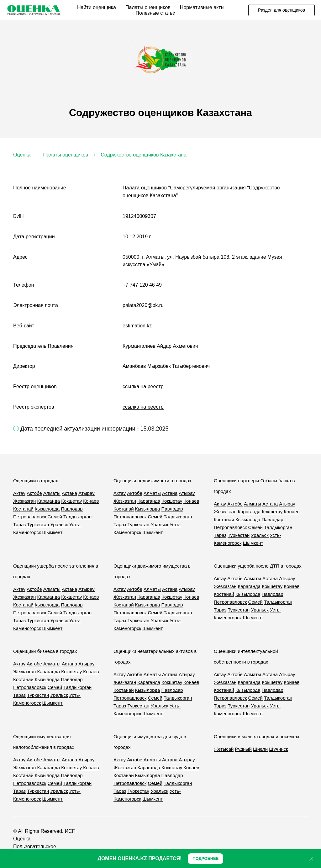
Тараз (19, 524)
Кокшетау (71, 501)
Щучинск (278, 749)
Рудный (243, 749)
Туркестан (38, 524)
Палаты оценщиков (148, 7)
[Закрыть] (311, 859)
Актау (19, 493)
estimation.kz (137, 326)
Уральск (59, 524)
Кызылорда (47, 509)
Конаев (91, 501)
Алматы (52, 493)
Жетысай (224, 749)
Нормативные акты (202, 7)
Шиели (260, 749)
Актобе (34, 493)
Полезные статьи (155, 13)
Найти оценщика (97, 7)
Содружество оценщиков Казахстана (144, 155)
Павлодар (72, 509)
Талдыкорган (77, 517)
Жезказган (24, 501)
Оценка (22, 155)
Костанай (23, 509)
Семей (55, 517)
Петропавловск (30, 517)
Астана (69, 493)
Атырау (86, 493)
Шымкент (52, 532)
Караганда (48, 501)
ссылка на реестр (143, 386)
